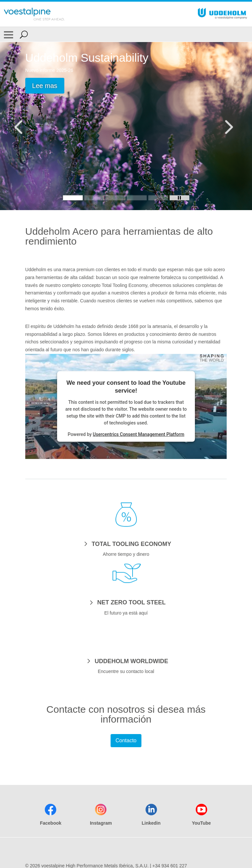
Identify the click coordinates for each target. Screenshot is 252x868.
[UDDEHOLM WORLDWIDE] (126, 661)
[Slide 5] (158, 198)
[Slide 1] (73, 198)
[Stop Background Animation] (179, 198)
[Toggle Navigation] (9, 34)
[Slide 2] (94, 198)
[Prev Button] (25, 126)
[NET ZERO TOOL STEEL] (126, 602)
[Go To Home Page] (34, 14)
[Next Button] (227, 126)
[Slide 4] (137, 198)
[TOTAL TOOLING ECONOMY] (126, 544)
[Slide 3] (115, 198)
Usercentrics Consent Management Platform (139, 434)
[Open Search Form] (24, 34)
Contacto (126, 740)
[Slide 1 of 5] (126, 126)
